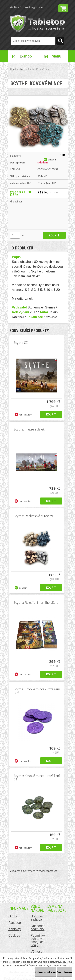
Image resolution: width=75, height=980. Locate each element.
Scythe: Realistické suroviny (33, 516)
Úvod (13, 69)
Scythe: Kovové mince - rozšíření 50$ (37, 691)
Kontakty (15, 929)
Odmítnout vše (46, 972)
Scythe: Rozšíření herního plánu (36, 603)
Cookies (14, 935)
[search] (60, 41)
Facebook (15, 923)
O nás (13, 916)
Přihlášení (15, 7)
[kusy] (15, 235)
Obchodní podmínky (37, 927)
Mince (22, 69)
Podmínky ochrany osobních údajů (38, 940)
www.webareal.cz (47, 871)
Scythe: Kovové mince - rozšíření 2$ (37, 778)
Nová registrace (33, 7)
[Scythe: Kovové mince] (38, 97)
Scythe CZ (21, 343)
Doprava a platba (37, 918)
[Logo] (37, 23)
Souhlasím (64, 972)
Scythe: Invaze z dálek (29, 429)
